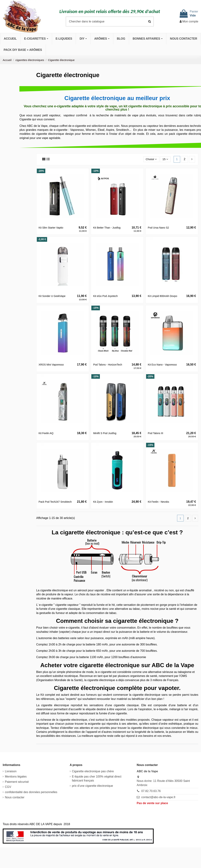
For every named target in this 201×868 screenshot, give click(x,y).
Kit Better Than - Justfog (107, 228)
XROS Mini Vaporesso (51, 365)
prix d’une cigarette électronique (93, 786)
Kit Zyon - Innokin (103, 502)
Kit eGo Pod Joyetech (105, 296)
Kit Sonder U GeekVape (52, 296)
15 (165, 159)
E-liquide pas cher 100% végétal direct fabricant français (97, 779)
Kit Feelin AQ (46, 433)
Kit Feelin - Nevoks (158, 502)
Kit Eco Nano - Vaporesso (162, 365)
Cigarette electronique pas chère (93, 771)
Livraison (11, 771)
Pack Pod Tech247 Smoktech (55, 502)
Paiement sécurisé (17, 782)
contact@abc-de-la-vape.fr (158, 797)
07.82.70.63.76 (151, 791)
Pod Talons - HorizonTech (108, 365)
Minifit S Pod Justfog (105, 433)
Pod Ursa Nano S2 (158, 228)
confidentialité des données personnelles (31, 792)
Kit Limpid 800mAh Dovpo (163, 296)
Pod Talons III (156, 433)
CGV (8, 787)
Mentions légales (16, 777)
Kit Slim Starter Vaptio (51, 228)
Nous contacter (15, 798)
